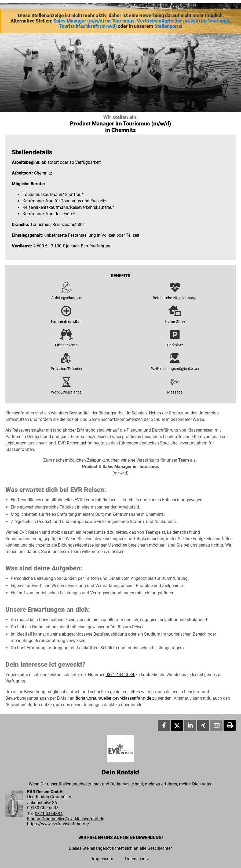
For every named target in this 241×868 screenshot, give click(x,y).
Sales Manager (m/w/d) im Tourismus (94, 21)
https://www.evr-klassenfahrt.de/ (58, 824)
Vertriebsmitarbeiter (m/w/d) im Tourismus (184, 21)
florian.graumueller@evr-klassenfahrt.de (113, 698)
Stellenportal (168, 26)
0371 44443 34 (120, 675)
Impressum (103, 859)
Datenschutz (137, 859)
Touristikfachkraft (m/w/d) (88, 26)
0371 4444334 (49, 814)
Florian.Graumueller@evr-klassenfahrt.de (66, 819)
